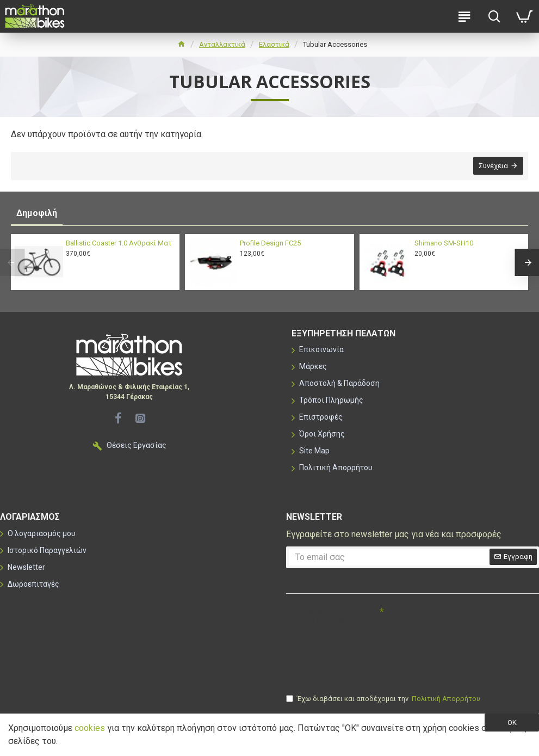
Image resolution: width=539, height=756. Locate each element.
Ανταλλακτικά (222, 44)
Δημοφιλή (37, 213)
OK (512, 723)
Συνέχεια (493, 166)
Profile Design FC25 (270, 243)
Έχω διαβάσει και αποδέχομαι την (384, 699)
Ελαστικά (274, 44)
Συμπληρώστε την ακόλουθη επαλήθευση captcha (323, 622)
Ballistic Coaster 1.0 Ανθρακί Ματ (119, 243)
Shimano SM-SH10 (444, 243)
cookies (90, 728)
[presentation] (362, 660)
